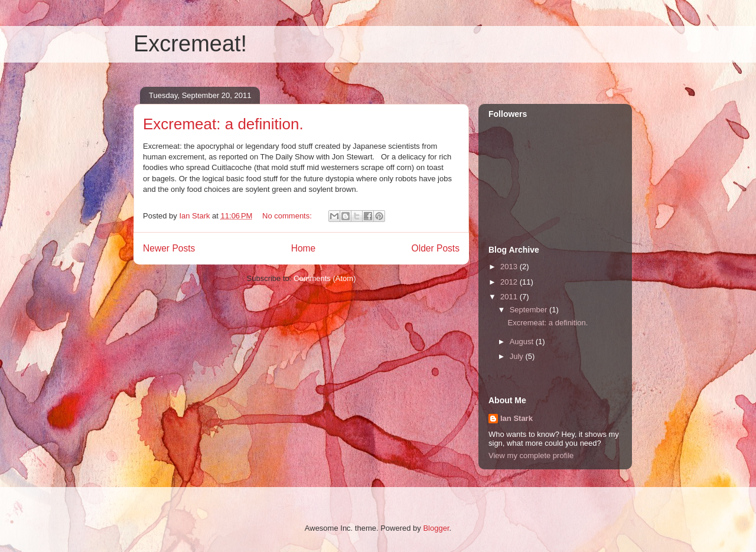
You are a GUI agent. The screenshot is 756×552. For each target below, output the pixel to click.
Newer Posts (169, 248)
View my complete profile (531, 455)
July (518, 356)
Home (304, 248)
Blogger (436, 528)
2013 (510, 267)
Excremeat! (190, 44)
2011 (510, 297)
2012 (510, 282)
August (523, 342)
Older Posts (436, 248)
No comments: (288, 216)
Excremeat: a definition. (223, 124)
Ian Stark (517, 418)
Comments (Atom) (325, 278)
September (529, 310)
